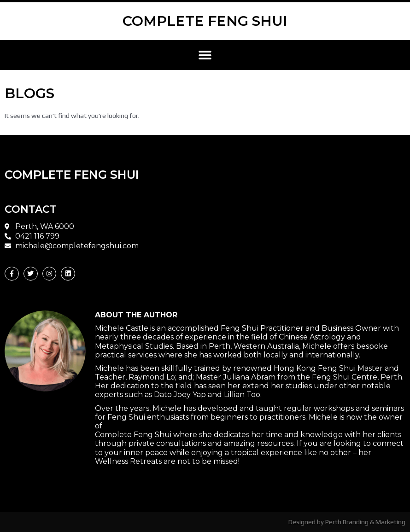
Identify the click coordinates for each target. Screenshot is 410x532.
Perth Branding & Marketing (365, 522)
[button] (205, 55)
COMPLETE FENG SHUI (205, 21)
